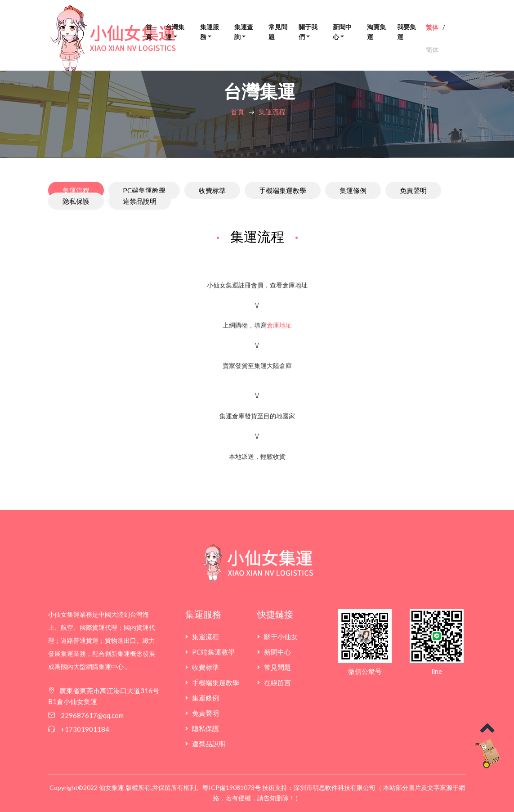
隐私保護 (76, 201)
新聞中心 (342, 32)
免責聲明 (413, 190)
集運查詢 (244, 32)
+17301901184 (85, 729)
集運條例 (353, 190)
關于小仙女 (281, 637)
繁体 (432, 27)
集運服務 (210, 32)
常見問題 (278, 32)
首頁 (149, 32)
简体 (432, 50)
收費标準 (212, 190)
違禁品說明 (140, 201)
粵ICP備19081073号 (232, 787)
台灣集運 (175, 32)
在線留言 (277, 682)
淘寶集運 (376, 32)
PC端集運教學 (144, 190)
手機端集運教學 (283, 190)
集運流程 (272, 112)
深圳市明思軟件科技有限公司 (335, 787)
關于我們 (308, 32)
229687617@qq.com (92, 715)
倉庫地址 (279, 325)
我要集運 (407, 32)
